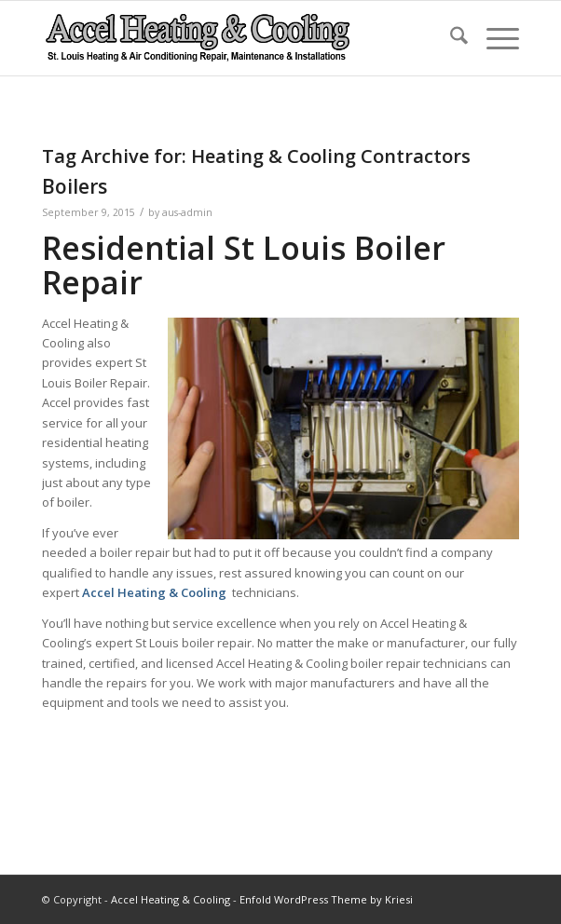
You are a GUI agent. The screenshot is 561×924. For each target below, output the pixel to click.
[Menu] (493, 38)
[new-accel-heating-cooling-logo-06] (233, 38)
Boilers (75, 186)
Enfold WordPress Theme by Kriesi (326, 899)
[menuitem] (450, 38)
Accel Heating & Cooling (171, 899)
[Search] (450, 38)
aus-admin (187, 212)
